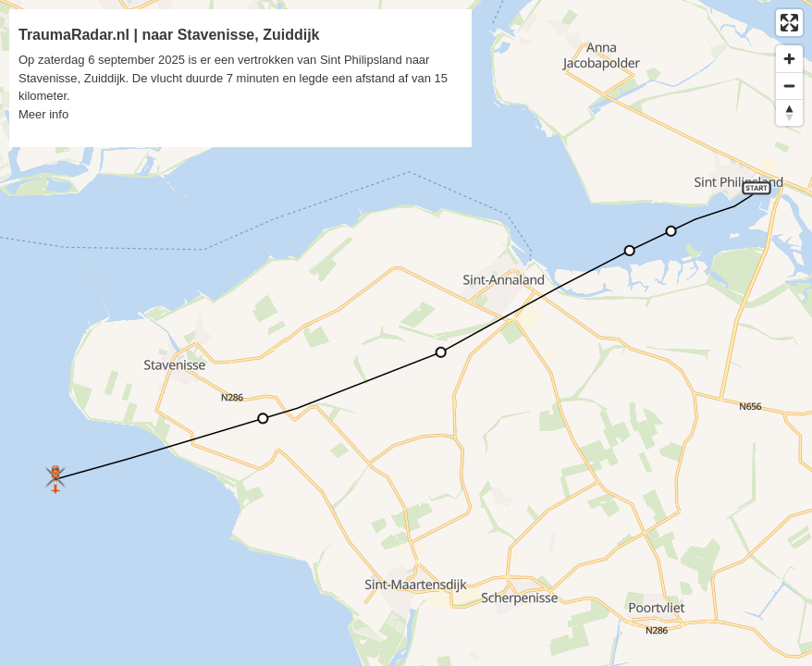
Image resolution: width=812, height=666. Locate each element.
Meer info (43, 114)
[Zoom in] (789, 59)
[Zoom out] (789, 86)
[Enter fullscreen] (789, 23)
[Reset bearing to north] (789, 112)
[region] (406, 333)
